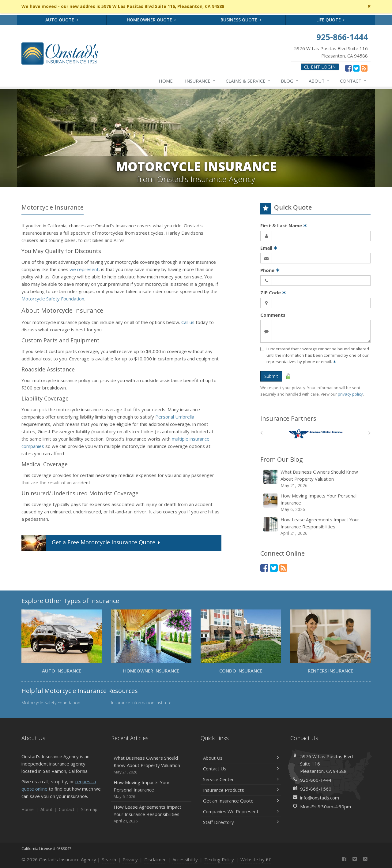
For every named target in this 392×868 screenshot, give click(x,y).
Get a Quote (91, 543)
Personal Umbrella (175, 417)
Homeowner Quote (151, 20)
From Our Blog (282, 459)
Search (109, 859)
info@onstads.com (320, 798)
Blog (290, 81)
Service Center (241, 779)
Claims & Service (248, 81)
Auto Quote (62, 20)
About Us (241, 758)
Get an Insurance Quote (241, 801)
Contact (353, 81)
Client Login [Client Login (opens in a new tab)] (320, 67)
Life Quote (331, 20)
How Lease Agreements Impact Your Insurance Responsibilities (316, 526)
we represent (84, 269)
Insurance (200, 81)
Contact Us (241, 769)
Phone (270, 270)
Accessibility (185, 859)
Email (269, 248)
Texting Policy (219, 859)
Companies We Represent (241, 811)
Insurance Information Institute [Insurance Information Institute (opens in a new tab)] (141, 703)
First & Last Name (284, 225)
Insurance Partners (288, 418)
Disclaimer (155, 859)
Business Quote (241, 20)
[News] (364, 68)
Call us (188, 322)
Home (166, 81)
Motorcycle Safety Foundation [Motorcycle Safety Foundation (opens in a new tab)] (53, 299)
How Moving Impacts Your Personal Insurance (316, 503)
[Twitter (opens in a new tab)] (356, 68)
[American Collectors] (316, 434)
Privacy (130, 859)
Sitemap (89, 809)
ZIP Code (273, 292)
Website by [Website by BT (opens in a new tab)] (256, 859)
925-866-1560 (316, 789)
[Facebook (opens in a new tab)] (348, 68)
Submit (271, 376)
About (319, 81)
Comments (273, 315)
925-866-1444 (316, 780)
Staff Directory (241, 822)
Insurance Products (241, 790)
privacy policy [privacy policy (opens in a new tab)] (350, 394)
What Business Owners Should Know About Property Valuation (316, 479)
